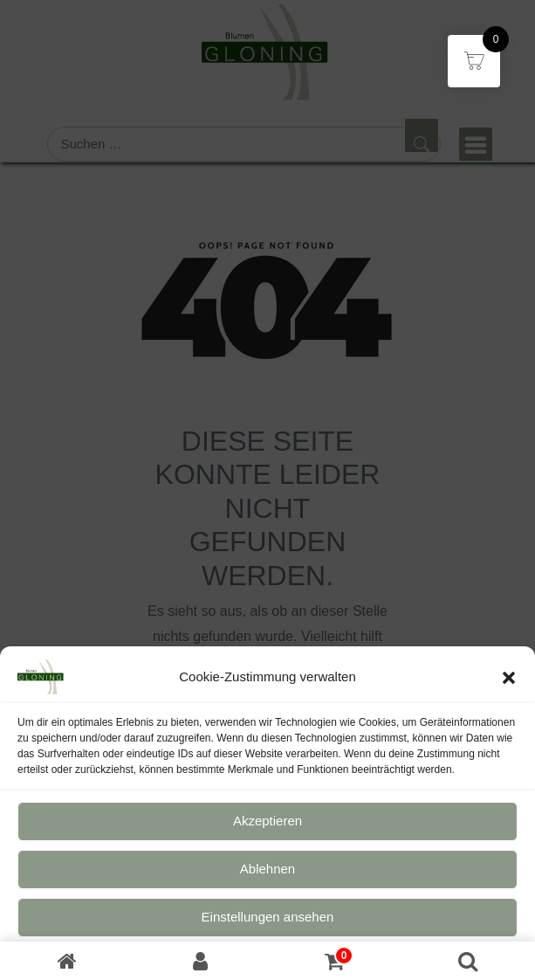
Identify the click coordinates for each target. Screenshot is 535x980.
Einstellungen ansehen (268, 927)
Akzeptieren (267, 831)
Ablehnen (267, 879)
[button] (509, 687)
